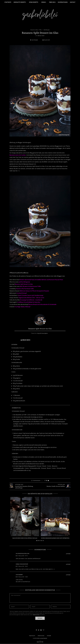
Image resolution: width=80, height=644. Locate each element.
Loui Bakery (19, 575)
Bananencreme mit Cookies (18, 155)
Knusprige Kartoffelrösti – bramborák (31, 300)
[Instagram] (38, 630)
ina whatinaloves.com (22, 554)
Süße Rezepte (33, 2)
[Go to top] (40, 642)
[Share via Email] (48, 481)
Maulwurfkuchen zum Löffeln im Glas (25, 538)
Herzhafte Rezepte (20, 2)
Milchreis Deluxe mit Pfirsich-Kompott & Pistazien (34, 291)
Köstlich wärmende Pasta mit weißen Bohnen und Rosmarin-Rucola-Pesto (41, 280)
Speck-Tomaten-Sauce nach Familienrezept (31, 296)
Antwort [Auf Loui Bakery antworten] (68, 575)
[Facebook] (36, 630)
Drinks (44, 2)
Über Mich (52, 2)
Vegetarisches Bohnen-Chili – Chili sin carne (31, 298)
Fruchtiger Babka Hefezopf (22, 307)
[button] (12, 520)
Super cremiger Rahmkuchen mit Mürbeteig (55, 538)
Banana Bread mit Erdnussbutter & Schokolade (42, 304)
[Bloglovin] (44, 630)
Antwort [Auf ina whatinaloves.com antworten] (68, 554)
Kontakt (73, 2)
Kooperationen (63, 2)
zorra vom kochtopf (22, 564)
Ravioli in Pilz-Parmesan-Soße (25, 289)
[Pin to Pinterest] (47, 481)
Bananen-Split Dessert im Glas (24, 284)
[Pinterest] (41, 630)
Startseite (8, 2)
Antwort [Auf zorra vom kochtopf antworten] (68, 564)
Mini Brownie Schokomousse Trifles (30, 287)
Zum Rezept (34, 40)
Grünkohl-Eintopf (22, 293)
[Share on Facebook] (45, 481)
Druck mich (46, 40)
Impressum (32, 636)
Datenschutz (36, 615)
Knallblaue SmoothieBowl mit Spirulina (29, 302)
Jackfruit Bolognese (24, 282)
